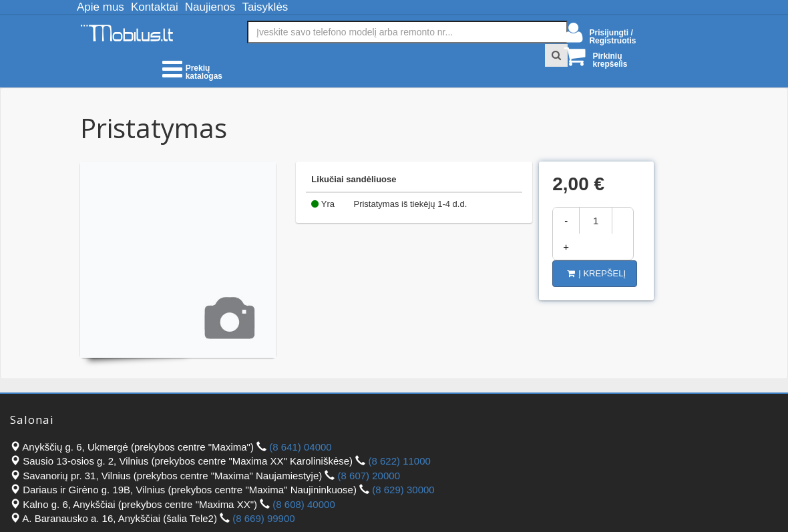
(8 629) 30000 (403, 490)
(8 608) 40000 (304, 504)
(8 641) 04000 (300, 447)
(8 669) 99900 (263, 518)
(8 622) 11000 (399, 461)
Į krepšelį (596, 273)
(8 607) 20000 (369, 476)
